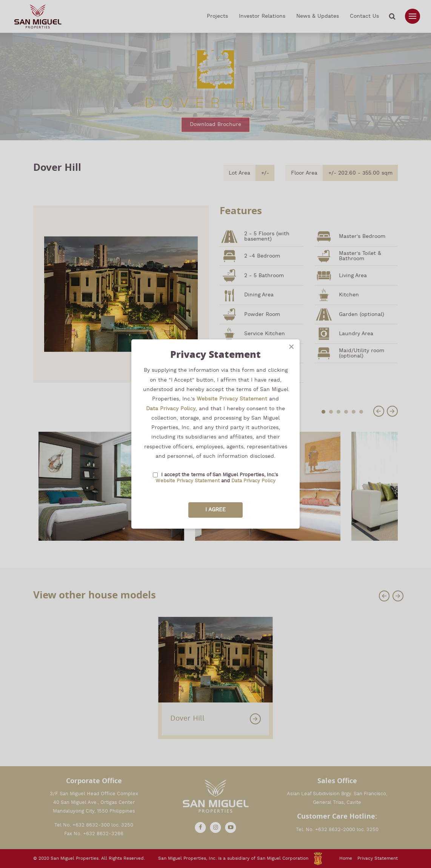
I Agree (215, 510)
